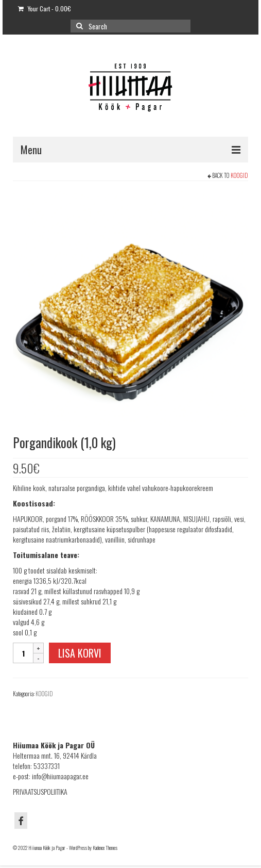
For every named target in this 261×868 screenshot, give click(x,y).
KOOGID (239, 175)
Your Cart (45, 9)
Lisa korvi (80, 653)
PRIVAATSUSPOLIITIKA (40, 791)
